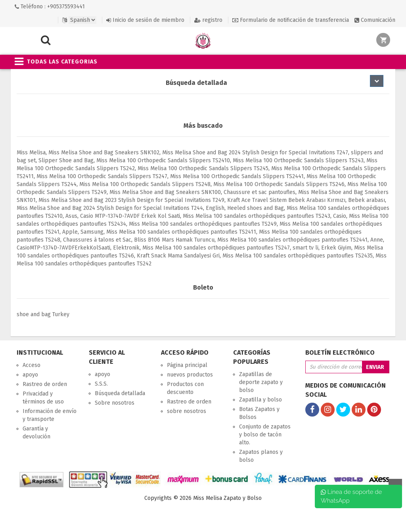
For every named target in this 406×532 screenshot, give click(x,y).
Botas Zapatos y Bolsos (259, 413)
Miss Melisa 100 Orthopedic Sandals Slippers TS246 (279, 184)
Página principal (187, 365)
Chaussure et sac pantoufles (259, 192)
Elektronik (126, 248)
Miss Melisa (31, 153)
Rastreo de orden (45, 384)
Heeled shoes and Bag (256, 208)
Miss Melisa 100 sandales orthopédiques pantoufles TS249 (203, 224)
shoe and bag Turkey (43, 314)
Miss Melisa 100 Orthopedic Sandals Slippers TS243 (298, 160)
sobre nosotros (187, 411)
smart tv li (305, 248)
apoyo (30, 375)
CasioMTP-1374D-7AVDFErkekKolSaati (63, 248)
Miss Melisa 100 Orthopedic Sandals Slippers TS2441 (237, 176)
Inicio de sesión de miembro (145, 20)
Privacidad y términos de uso (43, 398)
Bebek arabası (367, 200)
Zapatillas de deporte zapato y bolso (261, 382)
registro (208, 20)
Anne (377, 240)
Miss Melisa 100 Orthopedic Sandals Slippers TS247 (102, 176)
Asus (71, 216)
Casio (340, 216)
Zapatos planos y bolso (261, 456)
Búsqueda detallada (120, 393)
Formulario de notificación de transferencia (291, 20)
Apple (70, 232)
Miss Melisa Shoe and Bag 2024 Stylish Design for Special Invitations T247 (255, 153)
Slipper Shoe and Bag (66, 160)
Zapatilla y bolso (260, 400)
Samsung (92, 232)
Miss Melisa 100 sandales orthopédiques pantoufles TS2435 (298, 256)
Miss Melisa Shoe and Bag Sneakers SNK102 (104, 153)
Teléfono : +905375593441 (50, 7)
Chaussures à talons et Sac (97, 240)
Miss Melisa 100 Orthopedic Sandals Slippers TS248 (145, 184)
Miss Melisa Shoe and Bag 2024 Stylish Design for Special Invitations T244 (110, 208)
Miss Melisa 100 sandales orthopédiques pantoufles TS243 (257, 216)
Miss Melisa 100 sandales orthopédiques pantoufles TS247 (216, 248)
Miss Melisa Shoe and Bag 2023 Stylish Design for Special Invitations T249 (131, 200)
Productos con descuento (185, 388)
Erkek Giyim (336, 248)
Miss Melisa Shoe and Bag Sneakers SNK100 (165, 192)
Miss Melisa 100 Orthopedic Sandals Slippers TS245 (203, 168)
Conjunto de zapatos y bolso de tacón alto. (265, 435)
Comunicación (375, 20)
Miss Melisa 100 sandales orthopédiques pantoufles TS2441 (292, 240)
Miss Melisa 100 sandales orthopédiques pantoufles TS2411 (181, 232)
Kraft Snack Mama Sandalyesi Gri (178, 256)
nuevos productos (190, 375)
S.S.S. (101, 384)
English (215, 208)
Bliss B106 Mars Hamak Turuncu (174, 240)
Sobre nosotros (115, 403)
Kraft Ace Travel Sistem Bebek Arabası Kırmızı (286, 200)
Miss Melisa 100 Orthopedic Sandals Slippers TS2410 (163, 160)
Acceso (32, 365)
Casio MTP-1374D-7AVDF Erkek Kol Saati (130, 216)
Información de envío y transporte (50, 415)
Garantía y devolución (36, 433)
